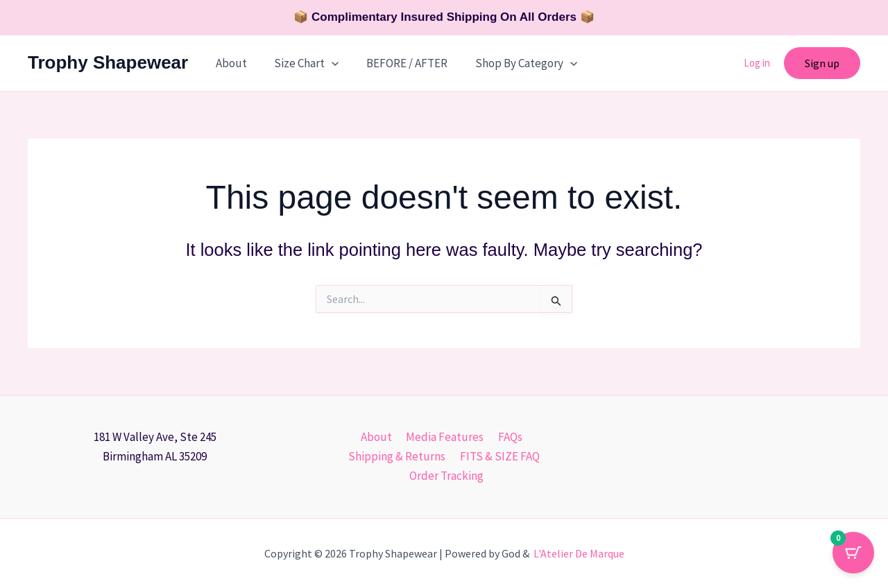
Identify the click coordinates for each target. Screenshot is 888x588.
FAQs (507, 437)
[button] (326, 63)
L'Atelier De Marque (579, 553)
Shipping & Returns (398, 456)
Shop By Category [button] (512, 63)
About (229, 63)
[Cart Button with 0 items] (853, 553)
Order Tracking (447, 476)
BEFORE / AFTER (397, 63)
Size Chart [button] (301, 63)
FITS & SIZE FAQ (498, 456)
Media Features (445, 437)
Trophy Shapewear (108, 62)
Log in (757, 63)
